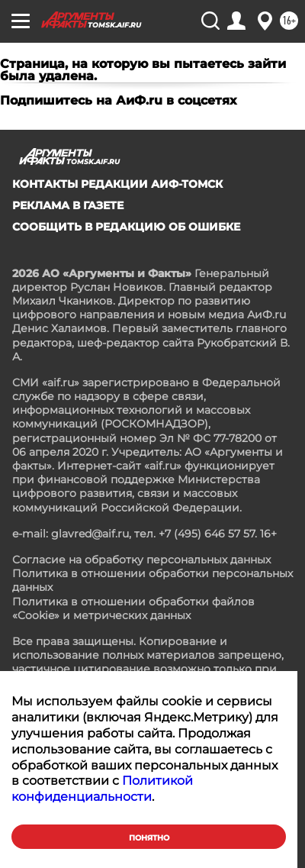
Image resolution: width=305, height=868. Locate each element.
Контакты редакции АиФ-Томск (117, 184)
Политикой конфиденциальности (102, 789)
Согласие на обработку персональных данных (141, 560)
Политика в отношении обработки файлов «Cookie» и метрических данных (133, 608)
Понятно (149, 838)
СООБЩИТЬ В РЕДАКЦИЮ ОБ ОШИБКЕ (126, 227)
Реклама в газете (68, 205)
